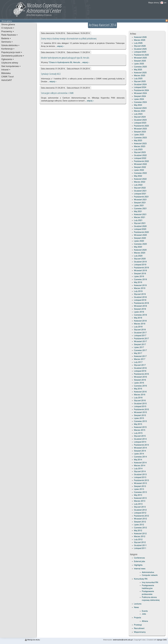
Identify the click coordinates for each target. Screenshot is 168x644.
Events (145, 611)
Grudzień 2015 (140, 404)
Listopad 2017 (140, 336)
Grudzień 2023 (140, 120)
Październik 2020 (141, 232)
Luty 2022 (138, 185)
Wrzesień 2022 (140, 164)
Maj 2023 (138, 141)
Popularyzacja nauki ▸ (12, 52)
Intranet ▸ (6, 70)
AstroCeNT (7, 80)
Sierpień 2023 (140, 132)
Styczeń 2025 (140, 81)
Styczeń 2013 (140, 507)
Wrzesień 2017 (140, 342)
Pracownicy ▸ (8, 32)
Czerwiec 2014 (140, 457)
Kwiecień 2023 (140, 144)
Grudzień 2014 (140, 439)
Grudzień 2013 (140, 475)
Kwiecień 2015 (140, 427)
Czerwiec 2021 (140, 209)
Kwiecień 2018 (140, 321)
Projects (138, 618)
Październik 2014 (141, 445)
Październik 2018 (141, 303)
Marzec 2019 (140, 288)
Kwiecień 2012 (140, 534)
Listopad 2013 (140, 477)
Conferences (139, 558)
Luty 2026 (138, 43)
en (165, 3)
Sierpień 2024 (140, 96)
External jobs (140, 561)
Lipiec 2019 (139, 276)
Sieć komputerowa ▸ (11, 66)
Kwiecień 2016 (140, 392)
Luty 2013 (138, 504)
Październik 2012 (141, 516)
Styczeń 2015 (140, 436)
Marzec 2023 (140, 146)
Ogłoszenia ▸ (8, 59)
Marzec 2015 (140, 430)
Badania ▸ (6, 38)
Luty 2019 (138, 291)
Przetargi (138, 625)
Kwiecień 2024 (140, 108)
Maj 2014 (138, 460)
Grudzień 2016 (140, 368)
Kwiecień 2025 (140, 73)
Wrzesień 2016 (140, 377)
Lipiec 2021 (139, 206)
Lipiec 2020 (139, 241)
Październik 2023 (141, 126)
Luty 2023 (138, 150)
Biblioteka (6, 73)
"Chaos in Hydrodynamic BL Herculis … (65, 62)
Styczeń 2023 (140, 152)
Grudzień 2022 (140, 155)
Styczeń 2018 (140, 330)
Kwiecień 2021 (140, 215)
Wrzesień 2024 (140, 93)
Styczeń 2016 (140, 401)
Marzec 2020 (140, 253)
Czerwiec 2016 (140, 386)
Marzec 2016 (140, 395)
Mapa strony (154, 3)
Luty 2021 (138, 220)
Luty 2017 (138, 362)
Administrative (148, 572)
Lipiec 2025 (139, 64)
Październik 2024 (141, 90)
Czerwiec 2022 (140, 173)
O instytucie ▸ (8, 28)
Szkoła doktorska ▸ (10, 45)
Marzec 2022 (140, 182)
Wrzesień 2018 (140, 306)
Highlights (138, 565)
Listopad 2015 (140, 407)
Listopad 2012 (140, 513)
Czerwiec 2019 (140, 280)
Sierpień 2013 (140, 486)
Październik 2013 (141, 480)
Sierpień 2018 (140, 309)
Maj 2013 (138, 495)
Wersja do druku (32, 640)
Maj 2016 (138, 389)
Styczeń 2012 (140, 542)
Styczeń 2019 (140, 294)
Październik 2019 (141, 268)
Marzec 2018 (140, 324)
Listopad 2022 (140, 158)
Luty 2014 (138, 469)
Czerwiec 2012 (140, 528)
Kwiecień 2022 (140, 179)
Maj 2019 (138, 282)
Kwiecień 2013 (140, 498)
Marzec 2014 (140, 466)
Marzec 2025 (140, 76)
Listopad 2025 (140, 52)
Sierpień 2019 (140, 274)
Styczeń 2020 (140, 259)
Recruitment (139, 628)
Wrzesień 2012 (140, 519)
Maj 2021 (138, 211)
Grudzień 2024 (140, 85)
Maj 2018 (138, 318)
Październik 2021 (141, 197)
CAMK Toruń (7, 77)
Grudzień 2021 (140, 191)
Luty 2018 (138, 327)
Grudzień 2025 (140, 49)
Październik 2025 (141, 55)
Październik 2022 (141, 161)
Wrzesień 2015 (140, 412)
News (136, 607)
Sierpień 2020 (140, 238)
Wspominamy (140, 632)
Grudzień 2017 (140, 333)
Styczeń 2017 (140, 365)
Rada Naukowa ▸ (10, 35)
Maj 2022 (138, 176)
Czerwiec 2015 (140, 421)
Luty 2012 (138, 540)
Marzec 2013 (140, 501)
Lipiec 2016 (139, 383)
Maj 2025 (138, 70)
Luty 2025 (138, 79)
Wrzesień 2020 (140, 235)
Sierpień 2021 (140, 203)
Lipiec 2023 (139, 135)
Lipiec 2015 (139, 418)
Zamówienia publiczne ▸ (13, 56)
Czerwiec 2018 (140, 315)
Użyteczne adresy (10, 63)
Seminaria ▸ (7, 42)
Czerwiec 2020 (140, 244)
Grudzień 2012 (140, 510)
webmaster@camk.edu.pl (123, 640)
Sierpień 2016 (140, 380)
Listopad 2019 (140, 265)
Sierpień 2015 (140, 415)
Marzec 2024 (140, 111)
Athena (145, 621)
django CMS (162, 640)
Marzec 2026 (140, 40)
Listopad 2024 (140, 87)
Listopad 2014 (140, 442)
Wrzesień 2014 (140, 448)
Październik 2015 (141, 410)
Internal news (140, 569)
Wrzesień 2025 (140, 58)
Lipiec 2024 (139, 99)
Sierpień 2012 (140, 522)
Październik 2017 (141, 339)
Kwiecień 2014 (140, 463)
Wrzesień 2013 (140, 483)
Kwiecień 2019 (140, 285)
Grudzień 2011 (140, 545)
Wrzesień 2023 (140, 129)
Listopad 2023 (140, 123)
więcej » (61, 46)
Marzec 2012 (140, 537)
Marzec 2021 (140, 217)
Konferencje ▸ (8, 49)
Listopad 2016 (140, 371)
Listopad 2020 (140, 229)
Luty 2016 (138, 398)
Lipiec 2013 (139, 489)
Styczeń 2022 (140, 188)
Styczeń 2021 (140, 223)
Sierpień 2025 (140, 61)
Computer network (150, 575)
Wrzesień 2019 (140, 271)
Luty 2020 (138, 256)
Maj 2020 (138, 247)
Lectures (138, 604)
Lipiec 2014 (139, 454)
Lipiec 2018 (139, 312)
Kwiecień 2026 (140, 37)
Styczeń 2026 (140, 46)
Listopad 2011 (140, 548)
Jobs (144, 614)
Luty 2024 (138, 114)
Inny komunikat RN (150, 582)
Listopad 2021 (140, 194)
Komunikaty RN (141, 579)
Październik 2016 (141, 374)
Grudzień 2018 (140, 297)
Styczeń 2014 (140, 472)
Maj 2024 (138, 105)
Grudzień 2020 (140, 226)
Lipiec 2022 (139, 170)
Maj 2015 (138, 424)
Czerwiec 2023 (140, 138)
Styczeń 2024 (140, 117)
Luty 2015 (138, 433)
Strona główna (8, 25)
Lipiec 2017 (139, 347)
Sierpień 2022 (140, 167)
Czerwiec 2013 (140, 492)
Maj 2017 (138, 353)
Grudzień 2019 (140, 262)
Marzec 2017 (140, 359)
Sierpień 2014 (140, 451)
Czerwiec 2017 (140, 350)
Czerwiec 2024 (140, 102)
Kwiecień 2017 (140, 356)
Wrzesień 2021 (140, 200)
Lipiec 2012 (139, 525)
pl (162, 3)
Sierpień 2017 (140, 345)
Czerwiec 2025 (140, 67)
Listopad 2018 (140, 300)
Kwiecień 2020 (140, 250)
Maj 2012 (138, 531)
